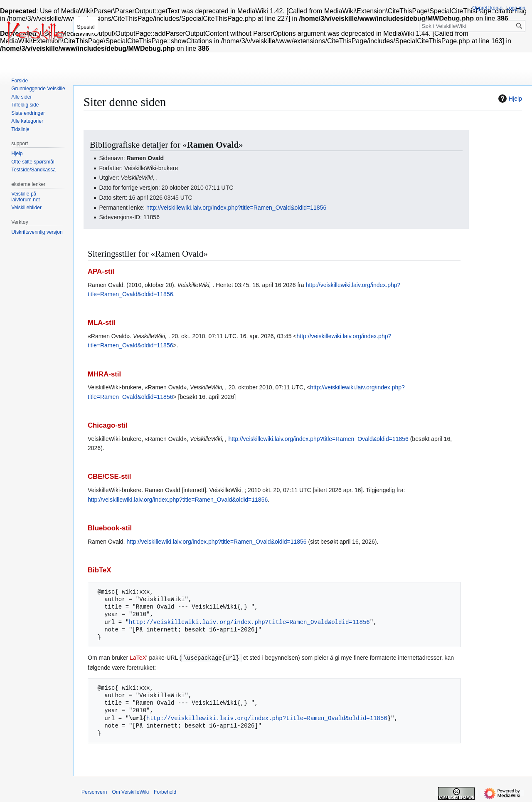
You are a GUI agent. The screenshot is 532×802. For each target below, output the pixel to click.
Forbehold (165, 792)
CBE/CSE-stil (109, 476)
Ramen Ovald (213, 145)
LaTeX (138, 658)
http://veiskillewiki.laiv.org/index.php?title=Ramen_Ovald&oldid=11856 (236, 208)
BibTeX (100, 570)
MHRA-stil (104, 374)
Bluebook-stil (110, 528)
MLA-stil (101, 323)
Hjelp (509, 99)
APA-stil (101, 271)
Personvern (94, 792)
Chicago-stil (108, 425)
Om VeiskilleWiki (130, 792)
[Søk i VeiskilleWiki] (472, 26)
